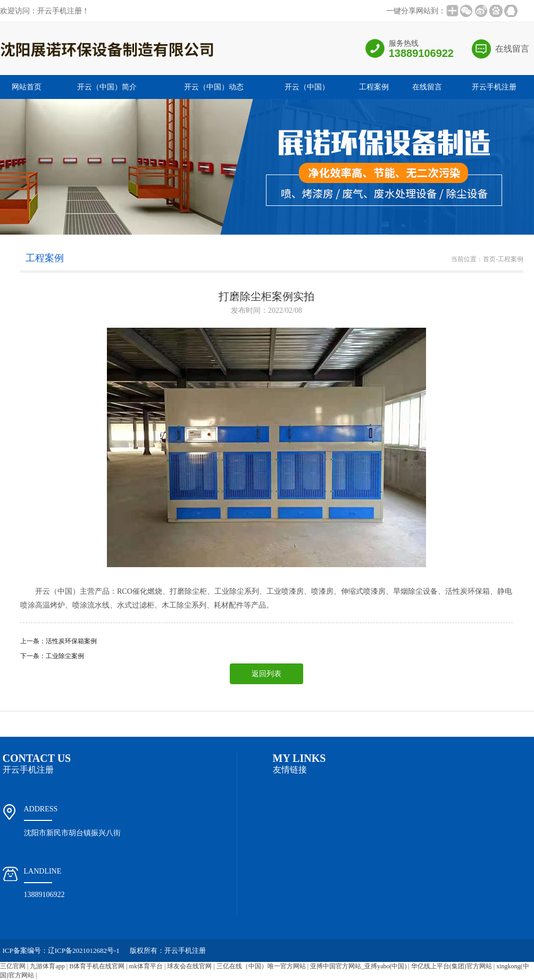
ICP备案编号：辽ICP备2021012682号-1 (61, 950)
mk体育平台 (146, 966)
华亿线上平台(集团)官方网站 (452, 966)
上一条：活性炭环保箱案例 (59, 641)
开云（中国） (307, 87)
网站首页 (27, 87)
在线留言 (512, 49)
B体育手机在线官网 (97, 966)
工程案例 (374, 87)
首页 (489, 259)
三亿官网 (13, 966)
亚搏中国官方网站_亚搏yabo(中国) (358, 966)
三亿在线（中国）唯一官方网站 (261, 966)
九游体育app (47, 966)
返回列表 (266, 674)
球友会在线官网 (189, 966)
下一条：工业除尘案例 (52, 656)
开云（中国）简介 (107, 87)
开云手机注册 (494, 87)
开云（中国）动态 (214, 87)
